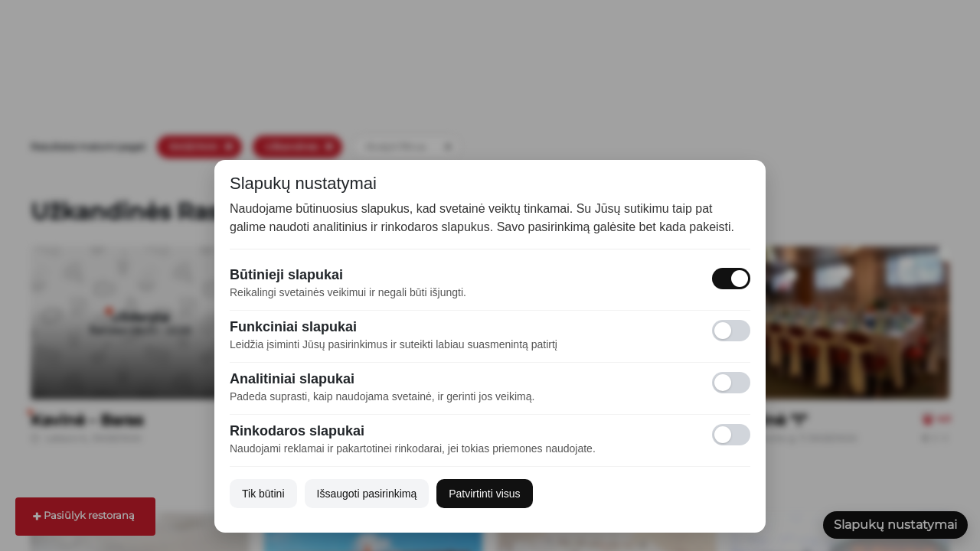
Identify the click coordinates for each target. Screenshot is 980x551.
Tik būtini (263, 494)
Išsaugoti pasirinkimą (367, 494)
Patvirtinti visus (484, 494)
